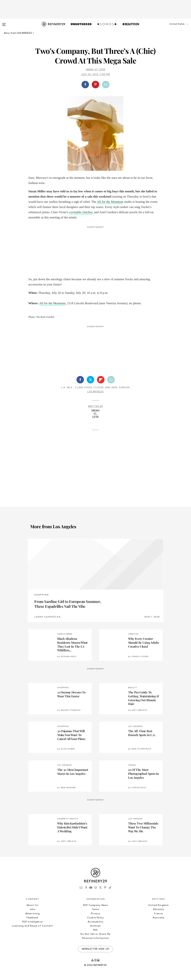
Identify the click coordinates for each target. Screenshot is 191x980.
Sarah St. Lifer (96, 70)
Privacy (96, 914)
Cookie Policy (95, 918)
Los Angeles (95, 392)
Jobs (33, 909)
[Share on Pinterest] (95, 85)
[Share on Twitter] (90, 380)
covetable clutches (81, 212)
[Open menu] (4, 23)
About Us (32, 905)
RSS (95, 930)
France (158, 914)
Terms (95, 909)
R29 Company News (95, 905)
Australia (159, 918)
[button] (172, 28)
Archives (95, 926)
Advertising (33, 914)
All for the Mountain (110, 202)
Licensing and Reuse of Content (32, 926)
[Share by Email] (106, 85)
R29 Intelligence (32, 922)
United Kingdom (158, 905)
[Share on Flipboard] (101, 380)
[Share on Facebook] (85, 85)
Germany (159, 909)
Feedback (32, 918)
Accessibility (95, 922)
